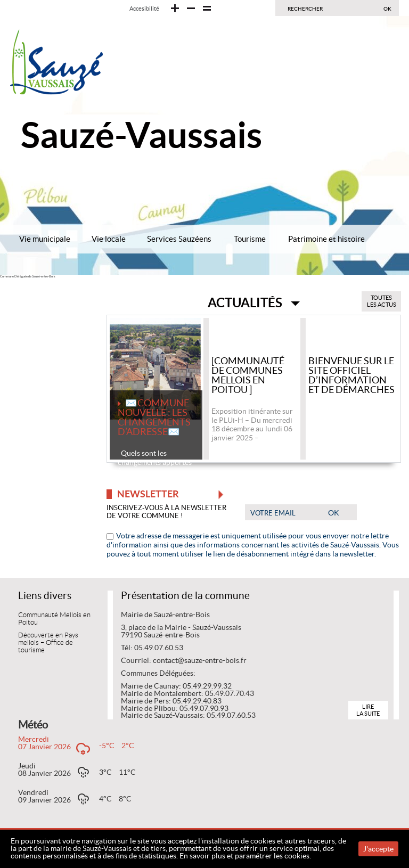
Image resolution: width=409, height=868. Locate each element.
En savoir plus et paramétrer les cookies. (245, 856)
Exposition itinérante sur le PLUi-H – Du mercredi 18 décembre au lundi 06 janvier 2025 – (252, 424)
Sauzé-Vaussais (141, 135)
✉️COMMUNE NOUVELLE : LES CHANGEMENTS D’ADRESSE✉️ (154, 418)
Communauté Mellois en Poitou (54, 619)
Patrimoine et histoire (326, 239)
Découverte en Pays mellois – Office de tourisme (48, 643)
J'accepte (378, 849)
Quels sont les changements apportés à (155, 462)
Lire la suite (368, 710)
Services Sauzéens (179, 239)
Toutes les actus (382, 301)
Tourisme (250, 239)
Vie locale (109, 239)
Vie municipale (45, 239)
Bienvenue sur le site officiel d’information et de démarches (351, 376)
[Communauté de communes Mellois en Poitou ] (248, 376)
